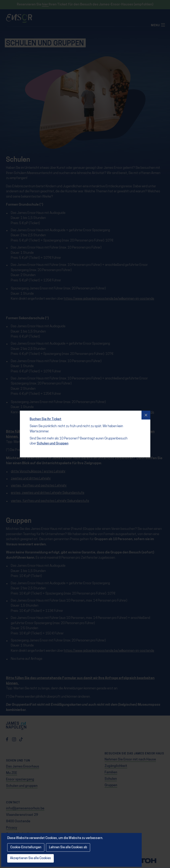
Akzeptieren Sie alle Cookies (31, 858)
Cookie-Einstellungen (26, 847)
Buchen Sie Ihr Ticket (46, 416)
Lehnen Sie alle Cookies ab (68, 847)
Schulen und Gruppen (52, 440)
